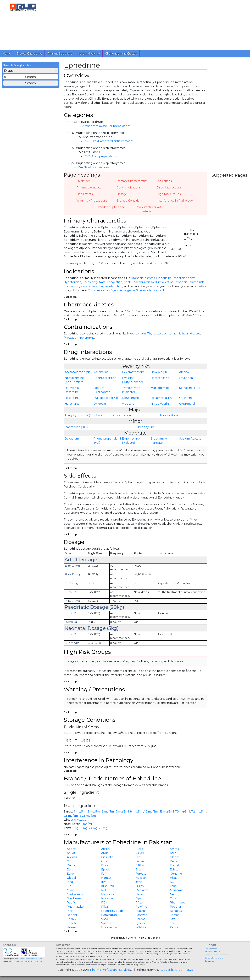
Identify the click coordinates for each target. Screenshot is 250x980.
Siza (173, 919)
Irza (104, 882)
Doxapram (72, 439)
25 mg (103, 828)
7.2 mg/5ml (199, 812)
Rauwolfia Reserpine (72, 390)
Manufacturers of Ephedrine (149, 209)
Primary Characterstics (132, 181)
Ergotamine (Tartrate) (159, 441)
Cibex (105, 861)
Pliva (104, 907)
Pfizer (140, 903)
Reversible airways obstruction (101, 286)
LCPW (140, 886)
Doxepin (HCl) (160, 372)
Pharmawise (75, 907)
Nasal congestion (111, 282)
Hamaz (106, 878)
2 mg (75, 828)
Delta (174, 861)
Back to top (70, 297)
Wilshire (141, 927)
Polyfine (141, 907)
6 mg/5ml (108, 812)
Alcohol (184, 372)
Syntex (140, 923)
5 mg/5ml (94, 812)
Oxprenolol (187, 404)
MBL (104, 890)
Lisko (173, 886)
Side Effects (85, 194)
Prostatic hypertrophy (79, 338)
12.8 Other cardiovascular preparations (104, 126)
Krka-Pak (108, 886)
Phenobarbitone (105, 378)
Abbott (72, 849)
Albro (139, 849)
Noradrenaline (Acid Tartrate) (75, 380)
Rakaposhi (177, 911)
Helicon (141, 878)
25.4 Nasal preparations (93, 167)
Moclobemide (160, 388)
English (175, 865)
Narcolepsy (90, 282)
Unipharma (109, 927)
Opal (139, 898)
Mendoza (108, 894)
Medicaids (177, 890)
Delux (71, 865)
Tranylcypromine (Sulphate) (84, 415)
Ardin (105, 853)
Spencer (107, 923)
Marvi (71, 890)
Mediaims (142, 890)
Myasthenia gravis (123, 290)
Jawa (139, 882)
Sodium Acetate (190, 439)
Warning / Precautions (92, 201)
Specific (72, 923)
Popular (176, 907)
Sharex (72, 919)
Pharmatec (178, 903)
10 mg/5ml (152, 812)
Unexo (71, 927)
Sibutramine (130, 398)
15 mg (84, 828)
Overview (83, 181)
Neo (173, 894)
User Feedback (211, 949)
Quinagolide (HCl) (106, 398)
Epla (70, 870)
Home (7, 54)
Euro (70, 874)
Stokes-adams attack (150, 290)
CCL (69, 861)
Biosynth (107, 857)
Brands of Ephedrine (111, 207)
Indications (164, 181)
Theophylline (145, 427)
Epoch (106, 870)
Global (71, 878)
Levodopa (186, 378)
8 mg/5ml (137, 812)
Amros (174, 849)
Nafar (139, 894)
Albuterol (129, 404)
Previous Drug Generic (124, 938)
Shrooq (141, 919)
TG (172, 923)
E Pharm (142, 865)
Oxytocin (100, 404)
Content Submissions (214, 958)
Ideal (70, 882)
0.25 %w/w (78, 820)
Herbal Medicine (89, 54)
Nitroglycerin (160, 404)
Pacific (71, 903)
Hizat (173, 878)
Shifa (105, 919)
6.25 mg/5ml (88, 816)
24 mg (93, 828)
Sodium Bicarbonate (102, 390)
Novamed (108, 898)
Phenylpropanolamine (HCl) (107, 441)
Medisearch (75, 894)
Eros (139, 870)
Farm (105, 874)
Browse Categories (29, 54)
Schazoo (141, 915)
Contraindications (129, 188)
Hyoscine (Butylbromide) (133, 380)
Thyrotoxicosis (157, 334)
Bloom (174, 857)
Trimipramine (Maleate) (131, 390)
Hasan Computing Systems (30, 961)
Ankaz (71, 853)
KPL (70, 886)
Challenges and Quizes (121, 54)
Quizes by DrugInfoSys (177, 970)
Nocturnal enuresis (137, 282)
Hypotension (73, 282)
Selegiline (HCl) (190, 388)
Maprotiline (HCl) (76, 427)
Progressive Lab (112, 911)
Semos (174, 915)
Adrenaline (101, 372)
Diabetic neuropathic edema (176, 278)
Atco (173, 853)
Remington (109, 915)
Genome (176, 874)
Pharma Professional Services (30, 959)
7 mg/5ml (122, 812)
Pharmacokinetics (89, 188)
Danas (140, 861)
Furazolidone (169, 415)
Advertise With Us (212, 952)
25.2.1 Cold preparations (100, 156)
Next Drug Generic (149, 938)
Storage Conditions (130, 201)
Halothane (72, 404)
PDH (104, 903)
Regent (72, 915)
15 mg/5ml (167, 812)
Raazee (141, 911)
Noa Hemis (74, 898)
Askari (140, 853)
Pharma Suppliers (60, 54)
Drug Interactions (169, 188)
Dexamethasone (133, 372)
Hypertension (137, 334)
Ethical (175, 870)
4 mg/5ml (80, 812)
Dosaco (106, 865)
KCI (172, 882)
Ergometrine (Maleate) (131, 441)
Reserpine (72, 398)
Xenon (174, 927)
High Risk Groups (169, 194)
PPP (70, 911)
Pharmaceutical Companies (217, 955)
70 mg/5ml (183, 812)
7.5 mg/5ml (71, 816)
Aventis (72, 857)
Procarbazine (122, 415)
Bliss (138, 857)
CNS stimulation (99, 290)
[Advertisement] (147, 24)
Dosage (122, 194)
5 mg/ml (86, 824)
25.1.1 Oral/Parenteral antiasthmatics (109, 141)
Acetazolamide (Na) (78, 372)
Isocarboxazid (160, 378)
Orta (173, 898)
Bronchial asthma (143, 278)
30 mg (76, 798)
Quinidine (186, 398)
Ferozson (142, 874)
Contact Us (209, 961)
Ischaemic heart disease (184, 334)
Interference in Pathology (175, 201)
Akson (105, 849)
